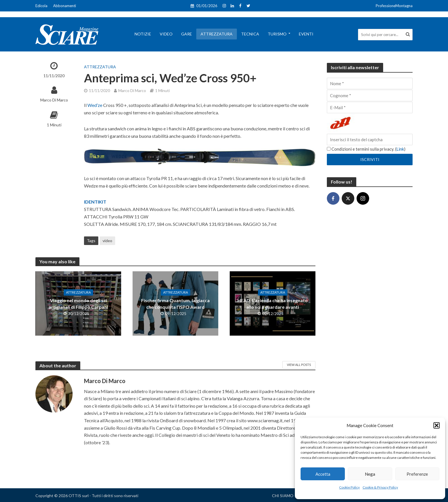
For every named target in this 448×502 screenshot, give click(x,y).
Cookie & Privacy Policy (380, 487)
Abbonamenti (65, 6)
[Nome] (370, 83)
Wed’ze (95, 105)
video (107, 241)
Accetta (323, 474)
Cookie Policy (349, 487)
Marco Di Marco (54, 100)
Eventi (306, 34)
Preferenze (417, 474)
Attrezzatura (217, 34)
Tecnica (250, 34)
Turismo (277, 34)
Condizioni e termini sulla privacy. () (366, 149)
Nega (370, 474)
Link (400, 149)
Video (166, 34)
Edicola (41, 6)
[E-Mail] (370, 107)
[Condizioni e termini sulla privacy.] (329, 149)
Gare (187, 34)
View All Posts (299, 365)
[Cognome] (370, 95)
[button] (437, 425)
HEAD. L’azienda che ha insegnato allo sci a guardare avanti (273, 304)
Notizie (143, 34)
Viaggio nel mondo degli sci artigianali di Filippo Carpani (78, 304)
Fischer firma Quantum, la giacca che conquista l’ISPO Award (175, 304)
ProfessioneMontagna (394, 6)
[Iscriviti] (370, 160)
